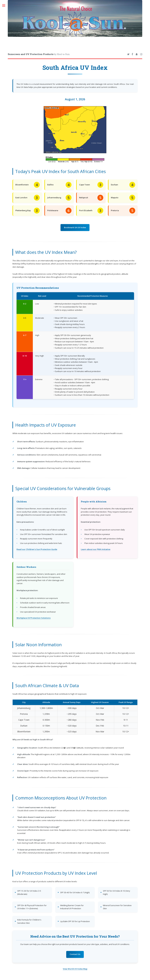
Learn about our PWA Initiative (96, 549)
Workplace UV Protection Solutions (34, 618)
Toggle (5, 5)
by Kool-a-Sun (39, 54)
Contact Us (75, 954)
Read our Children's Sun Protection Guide (37, 549)
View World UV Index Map (75, 969)
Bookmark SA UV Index (75, 227)
